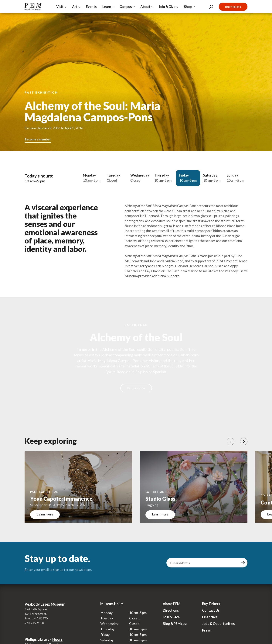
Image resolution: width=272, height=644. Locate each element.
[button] (231, 441)
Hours (57, 639)
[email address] (203, 563)
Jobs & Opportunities (218, 624)
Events (91, 7)
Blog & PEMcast (175, 624)
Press (206, 630)
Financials (210, 617)
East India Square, (36, 609)
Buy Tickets (211, 604)
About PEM (172, 604)
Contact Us (211, 610)
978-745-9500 (34, 623)
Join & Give (171, 617)
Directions (171, 610)
